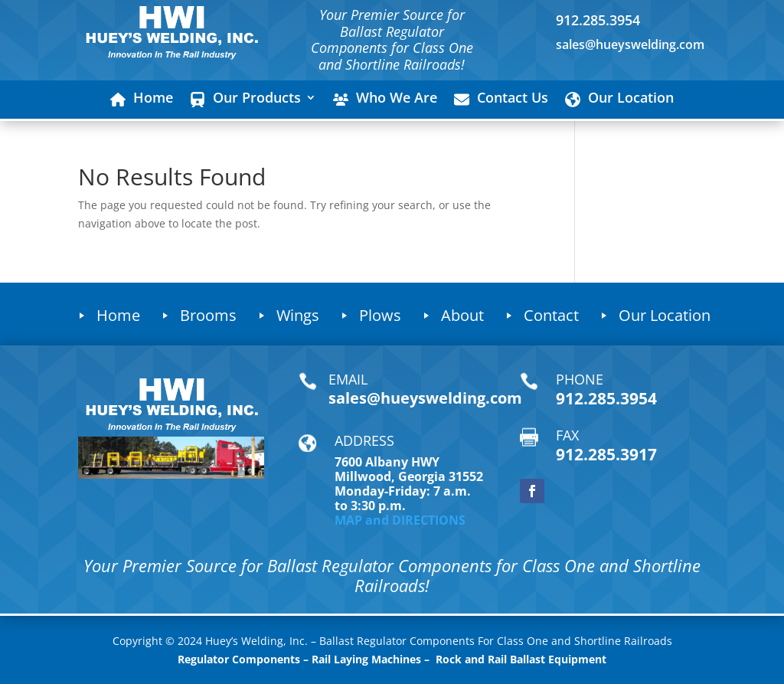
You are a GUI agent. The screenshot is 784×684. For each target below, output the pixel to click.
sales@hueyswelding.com (630, 44)
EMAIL (348, 379)
